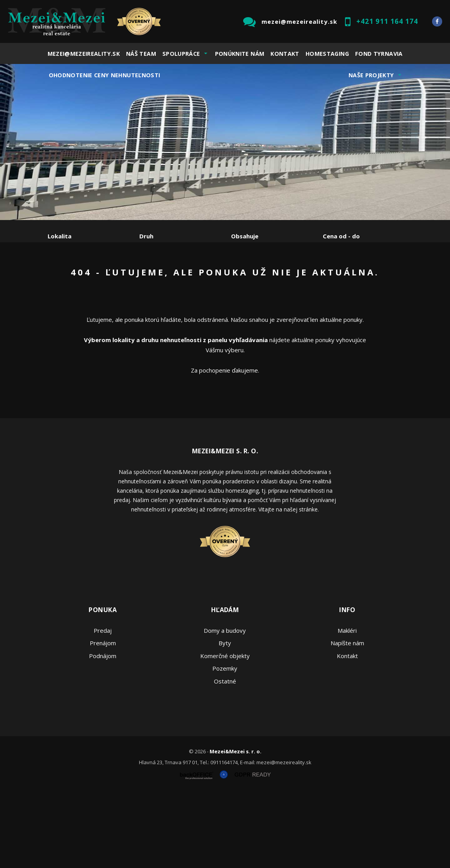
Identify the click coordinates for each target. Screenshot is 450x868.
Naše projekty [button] (371, 75)
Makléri (347, 705)
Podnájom (77, 296)
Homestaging (327, 54)
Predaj (72, 277)
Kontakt (285, 54)
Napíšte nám (347, 718)
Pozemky (225, 743)
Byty (225, 718)
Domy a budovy (225, 705)
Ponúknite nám (240, 54)
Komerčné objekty (225, 731)
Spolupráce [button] (181, 54)
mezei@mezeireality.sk (299, 21)
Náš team (141, 54)
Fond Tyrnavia (379, 54)
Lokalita (60, 236)
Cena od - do (341, 236)
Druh (146, 236)
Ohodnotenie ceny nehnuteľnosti (105, 75)
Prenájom (119, 277)
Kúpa (165, 277)
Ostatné (225, 756)
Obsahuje (245, 236)
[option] (225, 142)
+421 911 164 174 (387, 21)
